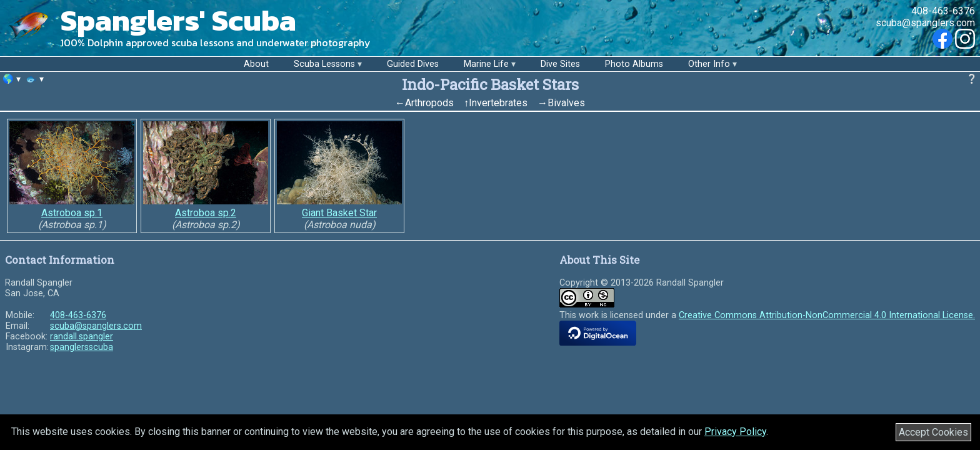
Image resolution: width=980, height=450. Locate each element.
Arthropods (429, 103)
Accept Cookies (933, 432)
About (256, 64)
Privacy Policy (735, 432)
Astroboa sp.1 (72, 213)
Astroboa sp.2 (206, 213)
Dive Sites (560, 64)
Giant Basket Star (339, 213)
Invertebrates (498, 103)
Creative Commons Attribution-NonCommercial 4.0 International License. (827, 315)
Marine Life (486, 64)
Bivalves (566, 103)
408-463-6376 (943, 11)
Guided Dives (413, 64)
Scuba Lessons (324, 64)
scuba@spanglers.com (925, 23)
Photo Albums (634, 64)
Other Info (709, 64)
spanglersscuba (82, 347)
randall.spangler (82, 337)
